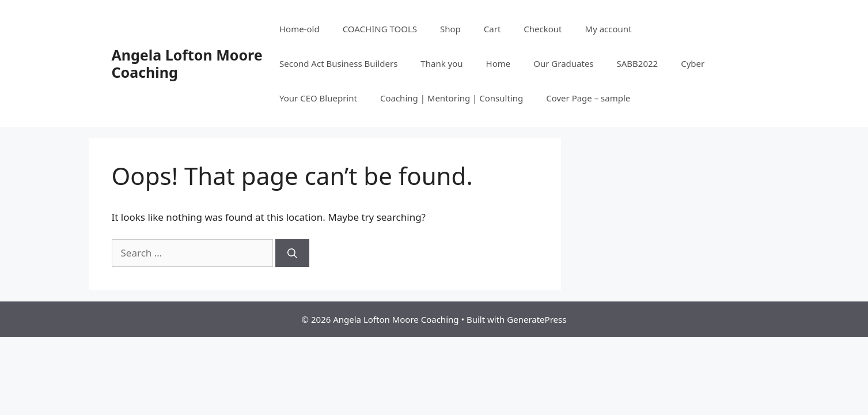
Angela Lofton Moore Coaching (187, 63)
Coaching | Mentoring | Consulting (452, 98)
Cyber (693, 63)
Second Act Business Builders (338, 63)
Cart (492, 29)
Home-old (300, 29)
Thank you (441, 63)
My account (609, 29)
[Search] (292, 253)
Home (499, 63)
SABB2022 (638, 63)
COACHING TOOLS (380, 29)
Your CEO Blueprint (318, 98)
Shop (450, 29)
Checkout (543, 29)
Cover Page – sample (588, 98)
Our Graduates (563, 63)
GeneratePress (537, 319)
